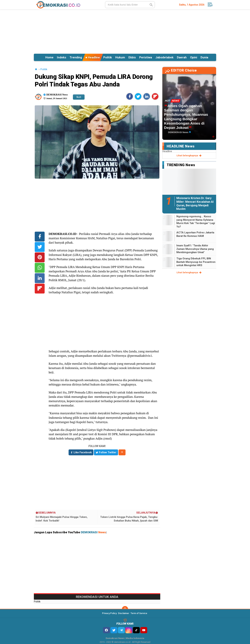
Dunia (204, 57)
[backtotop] (125, 609)
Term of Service (139, 613)
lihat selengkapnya (189, 156)
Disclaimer (124, 613)
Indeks (62, 57)
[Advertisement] (125, 31)
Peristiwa (146, 57)
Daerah (182, 57)
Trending (76, 57)
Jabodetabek (164, 57)
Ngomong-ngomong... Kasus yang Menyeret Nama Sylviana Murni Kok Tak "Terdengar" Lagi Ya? (196, 222)
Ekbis (132, 57)
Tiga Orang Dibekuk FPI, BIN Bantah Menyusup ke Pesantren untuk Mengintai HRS (196, 262)
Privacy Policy (109, 613)
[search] (130, 5)
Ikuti (79, 97)
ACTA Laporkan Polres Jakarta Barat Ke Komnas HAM (195, 234)
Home (49, 57)
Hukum (120, 57)
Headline (93, 57)
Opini (194, 57)
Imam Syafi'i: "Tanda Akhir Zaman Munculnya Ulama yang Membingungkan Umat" (195, 249)
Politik (108, 57)
